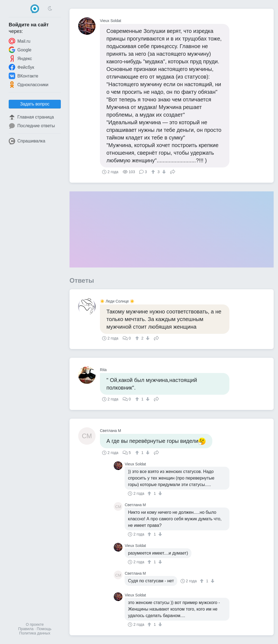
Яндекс (20, 58)
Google (20, 50)
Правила (26, 629)
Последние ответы (32, 126)
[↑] (154, 172)
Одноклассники (29, 85)
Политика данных (35, 633)
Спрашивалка (27, 141)
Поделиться (173, 171)
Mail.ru (20, 41)
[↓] (163, 172)
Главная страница (31, 117)
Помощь (44, 629)
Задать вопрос (35, 104)
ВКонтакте (23, 76)
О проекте (35, 624)
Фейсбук (21, 67)
